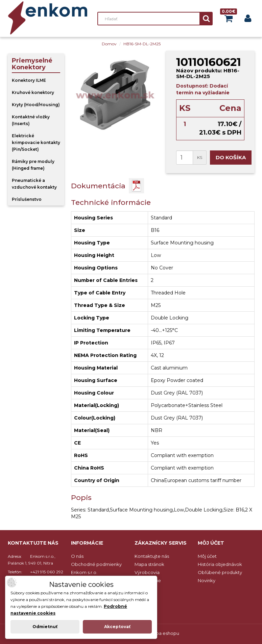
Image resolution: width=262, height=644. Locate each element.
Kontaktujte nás (152, 556)
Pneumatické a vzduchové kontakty (34, 184)
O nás (77, 556)
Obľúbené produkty (220, 572)
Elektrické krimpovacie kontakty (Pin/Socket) (36, 142)
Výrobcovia (147, 572)
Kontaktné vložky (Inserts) (31, 120)
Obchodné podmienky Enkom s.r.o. (96, 568)
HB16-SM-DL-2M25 (142, 44)
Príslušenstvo (27, 199)
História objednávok (220, 564)
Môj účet (207, 556)
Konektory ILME (29, 80)
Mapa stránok (149, 564)
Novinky (207, 580)
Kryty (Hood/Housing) (36, 105)
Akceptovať (117, 627)
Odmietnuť (45, 627)
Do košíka (231, 157)
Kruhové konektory (33, 92)
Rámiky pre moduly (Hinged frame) (33, 165)
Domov (109, 44)
